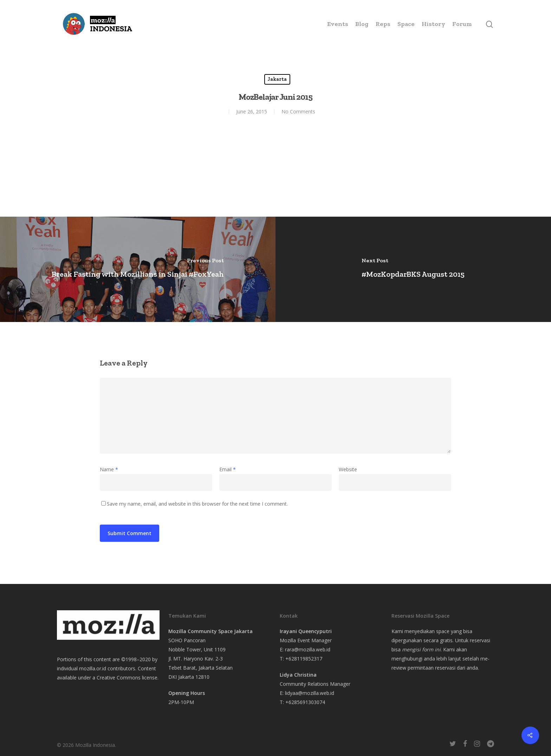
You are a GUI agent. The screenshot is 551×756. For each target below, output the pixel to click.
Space (406, 24)
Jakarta (277, 79)
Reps (383, 24)
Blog (362, 24)
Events (338, 24)
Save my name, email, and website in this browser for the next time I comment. (197, 504)
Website (348, 469)
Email (228, 469)
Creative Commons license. (128, 678)
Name (109, 469)
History (433, 24)
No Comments (298, 111)
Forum (462, 24)
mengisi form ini (421, 649)
